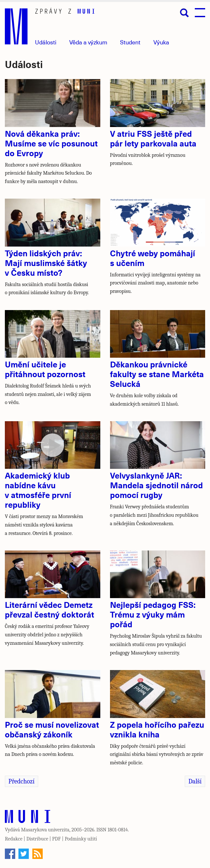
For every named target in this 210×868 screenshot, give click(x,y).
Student (130, 42)
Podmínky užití (81, 839)
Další (195, 781)
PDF (56, 839)
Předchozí (22, 781)
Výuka (161, 42)
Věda (88, 42)
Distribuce (37, 839)
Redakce (14, 839)
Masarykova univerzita (45, 830)
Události (46, 42)
